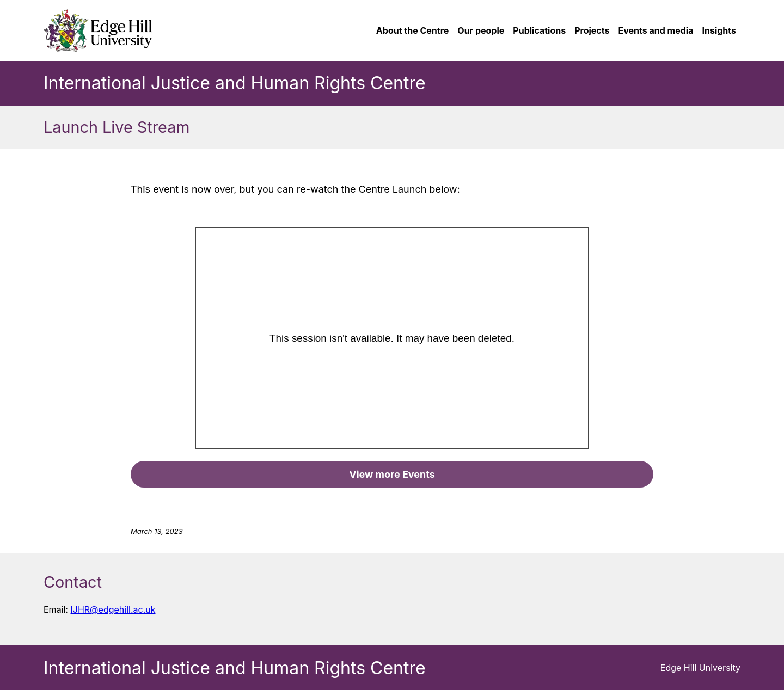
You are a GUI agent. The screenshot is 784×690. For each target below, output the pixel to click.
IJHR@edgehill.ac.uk (113, 609)
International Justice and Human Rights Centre (235, 83)
